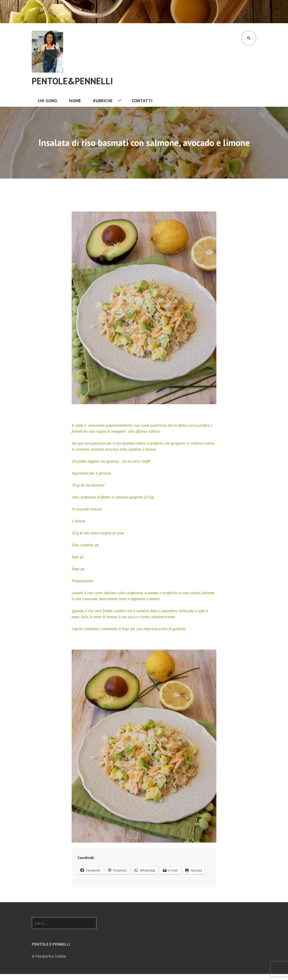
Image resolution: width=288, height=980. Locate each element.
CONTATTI (142, 101)
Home (75, 101)
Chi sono (47, 101)
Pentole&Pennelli (72, 81)
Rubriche (103, 101)
